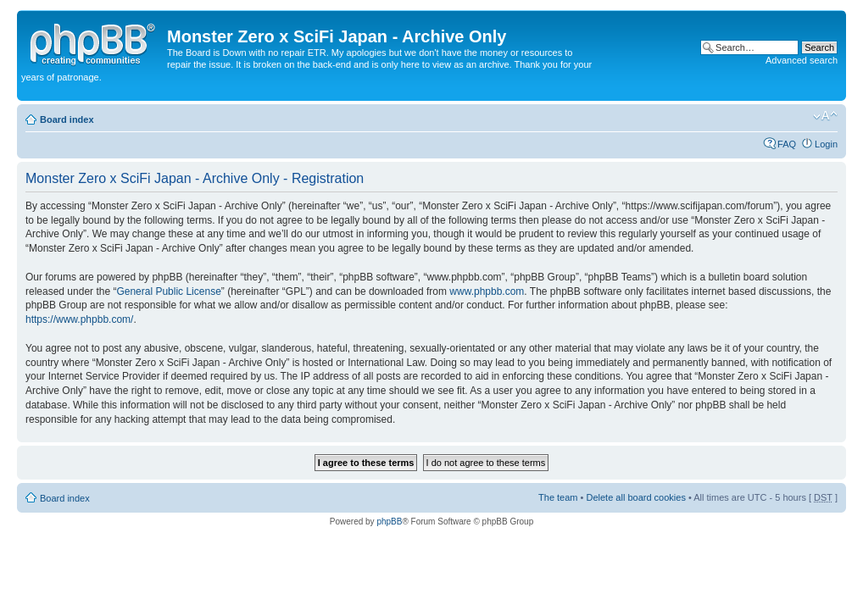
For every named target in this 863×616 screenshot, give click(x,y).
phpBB (389, 522)
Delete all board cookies (635, 497)
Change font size (825, 116)
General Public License (168, 291)
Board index (67, 119)
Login (826, 144)
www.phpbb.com (487, 291)
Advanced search (802, 60)
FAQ (787, 144)
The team (558, 497)
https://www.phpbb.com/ (79, 319)
